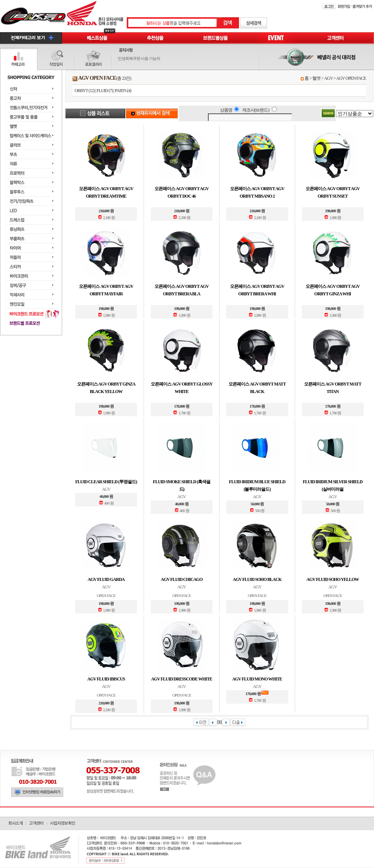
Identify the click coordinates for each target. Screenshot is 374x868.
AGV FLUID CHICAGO (182, 579)
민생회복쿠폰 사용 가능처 (139, 58)
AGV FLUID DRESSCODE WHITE (182, 679)
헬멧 (316, 78)
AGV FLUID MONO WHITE (257, 679)
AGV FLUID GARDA (106, 579)
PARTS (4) (123, 91)
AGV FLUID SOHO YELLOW (332, 579)
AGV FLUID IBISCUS (106, 679)
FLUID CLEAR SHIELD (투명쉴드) (106, 482)
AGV (329, 78)
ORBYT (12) (84, 91)
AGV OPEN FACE (351, 78)
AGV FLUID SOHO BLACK (257, 579)
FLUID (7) (105, 91)
